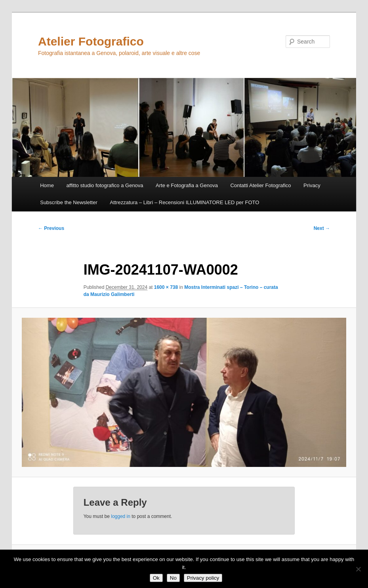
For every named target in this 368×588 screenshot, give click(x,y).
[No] (358, 569)
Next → (322, 228)
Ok (156, 578)
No (173, 578)
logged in (121, 516)
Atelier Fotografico (91, 41)
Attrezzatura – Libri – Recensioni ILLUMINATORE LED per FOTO (184, 202)
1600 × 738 (166, 287)
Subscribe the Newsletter (69, 202)
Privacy (312, 185)
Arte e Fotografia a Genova (187, 185)
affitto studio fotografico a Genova (105, 185)
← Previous (51, 228)
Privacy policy (203, 578)
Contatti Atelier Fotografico (260, 185)
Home (47, 185)
